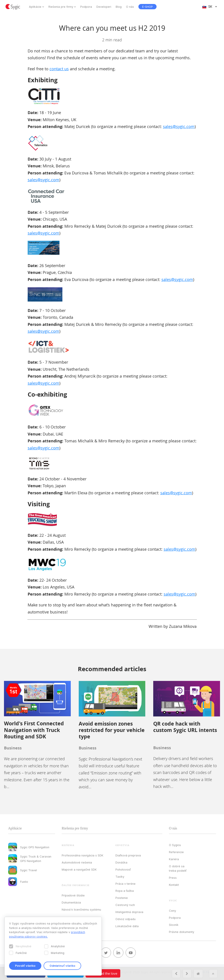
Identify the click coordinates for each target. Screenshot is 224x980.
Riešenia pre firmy (61, 7)
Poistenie (122, 898)
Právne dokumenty (182, 932)
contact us (59, 69)
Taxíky (120, 877)
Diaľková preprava (128, 855)
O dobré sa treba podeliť (178, 868)
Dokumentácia (71, 902)
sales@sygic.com (179, 126)
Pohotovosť (123, 869)
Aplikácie (35, 7)
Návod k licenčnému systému (81, 909)
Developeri (104, 7)
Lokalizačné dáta (127, 926)
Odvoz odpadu (125, 919)
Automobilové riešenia (77, 862)
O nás (130, 7)
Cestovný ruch (125, 905)
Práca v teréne (125, 884)
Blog (119, 7)
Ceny (172, 911)
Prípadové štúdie (73, 895)
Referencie (176, 852)
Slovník (174, 925)
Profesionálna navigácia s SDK (82, 855)
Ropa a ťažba (125, 891)
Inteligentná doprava (129, 912)
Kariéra (174, 859)
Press (173, 878)
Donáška (121, 862)
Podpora (86, 7)
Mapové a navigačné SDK (79, 869)
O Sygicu (175, 845)
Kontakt (174, 885)
